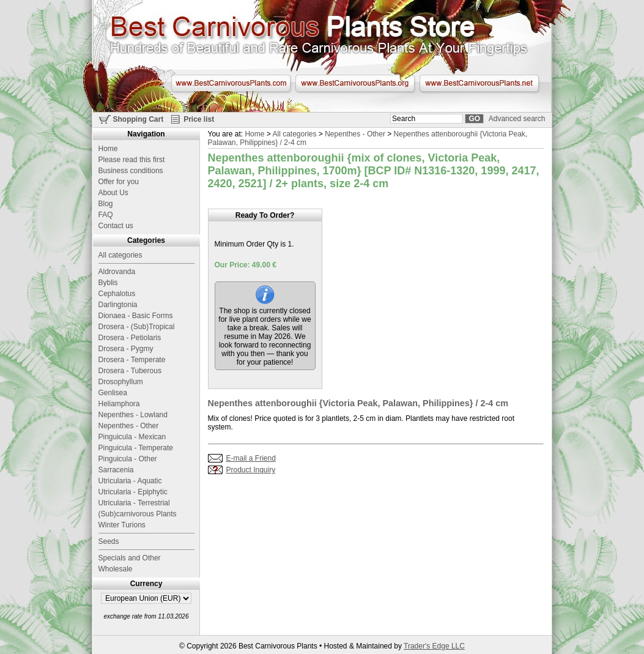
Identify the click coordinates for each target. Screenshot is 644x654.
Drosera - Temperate (132, 360)
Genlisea (113, 393)
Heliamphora (119, 404)
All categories (294, 134)
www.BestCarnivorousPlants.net (479, 83)
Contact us (116, 226)
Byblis (108, 283)
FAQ (106, 215)
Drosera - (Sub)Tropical (137, 327)
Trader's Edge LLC (434, 646)
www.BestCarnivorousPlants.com (231, 83)
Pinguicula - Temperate (136, 448)
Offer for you (119, 182)
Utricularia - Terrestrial (134, 503)
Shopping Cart (139, 119)
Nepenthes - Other (355, 134)
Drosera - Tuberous (130, 371)
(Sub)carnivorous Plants (138, 514)
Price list (199, 119)
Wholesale (116, 569)
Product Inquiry (251, 470)
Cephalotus (117, 294)
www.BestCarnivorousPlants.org (355, 83)
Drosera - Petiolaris (130, 338)
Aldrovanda (117, 272)
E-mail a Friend (251, 458)
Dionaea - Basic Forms (136, 316)
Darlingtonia (118, 305)
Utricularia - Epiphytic (133, 492)
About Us (113, 193)
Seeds (109, 541)
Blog (106, 204)
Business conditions (131, 171)
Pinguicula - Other (128, 459)
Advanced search (517, 119)
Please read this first (132, 160)
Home (254, 134)
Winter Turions (122, 525)
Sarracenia (116, 470)
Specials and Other (130, 558)
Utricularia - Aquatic (130, 481)
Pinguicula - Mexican (132, 437)
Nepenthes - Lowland (133, 415)
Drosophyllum (121, 382)
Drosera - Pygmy (126, 349)
